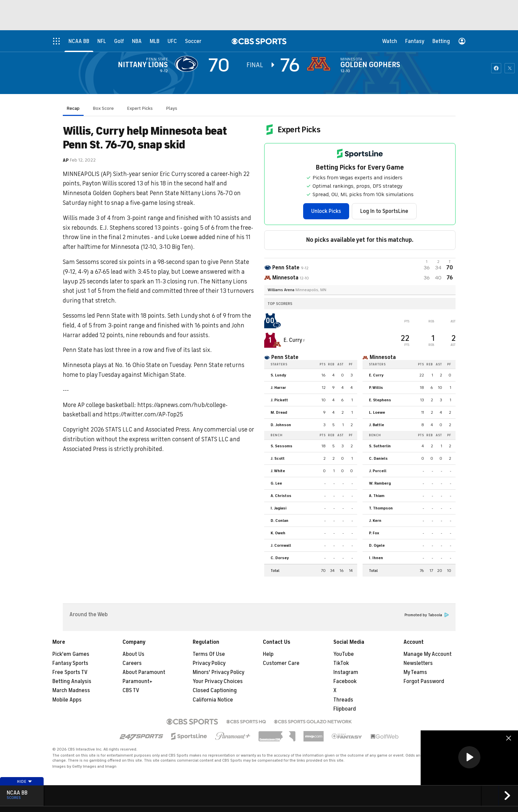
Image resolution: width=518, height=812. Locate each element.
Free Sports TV (70, 672)
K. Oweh (278, 533)
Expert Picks (140, 108)
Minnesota (351, 59)
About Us (133, 654)
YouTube (344, 654)
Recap (73, 108)
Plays (172, 108)
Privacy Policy (209, 663)
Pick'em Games (71, 654)
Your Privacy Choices (218, 681)
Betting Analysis (72, 681)
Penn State (157, 59)
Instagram (346, 672)
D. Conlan (279, 521)
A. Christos (281, 496)
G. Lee (276, 483)
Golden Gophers (370, 65)
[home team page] (320, 64)
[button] (469, 757)
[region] (469, 758)
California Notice (213, 700)
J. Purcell (378, 471)
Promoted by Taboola (427, 615)
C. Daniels (378, 458)
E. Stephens (380, 400)
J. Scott (278, 458)
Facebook (345, 681)
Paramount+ (137, 681)
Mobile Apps (67, 700)
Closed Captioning (215, 690)
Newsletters (418, 663)
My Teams (415, 672)
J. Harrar (278, 388)
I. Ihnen (376, 558)
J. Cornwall (281, 545)
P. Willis (376, 388)
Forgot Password (424, 681)
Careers (132, 663)
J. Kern (375, 521)
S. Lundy (278, 375)
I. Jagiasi (278, 508)
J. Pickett (279, 400)
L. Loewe (377, 412)
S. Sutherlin (380, 446)
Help (268, 654)
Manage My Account (428, 654)
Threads (343, 700)
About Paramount (144, 672)
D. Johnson (281, 425)
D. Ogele (377, 545)
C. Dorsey (280, 558)
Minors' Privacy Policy (219, 672)
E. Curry (293, 340)
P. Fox (374, 533)
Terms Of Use (209, 654)
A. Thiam (377, 496)
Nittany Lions (143, 65)
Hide (25, 781)
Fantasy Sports (70, 663)
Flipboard (345, 709)
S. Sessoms (281, 446)
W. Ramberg (380, 483)
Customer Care (281, 663)
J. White (278, 471)
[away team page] (188, 64)
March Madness (71, 690)
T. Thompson (381, 508)
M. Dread (279, 412)
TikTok (341, 663)
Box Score (103, 108)
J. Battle (376, 425)
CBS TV (131, 690)
